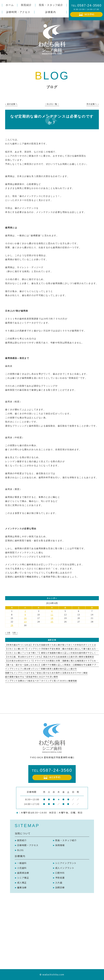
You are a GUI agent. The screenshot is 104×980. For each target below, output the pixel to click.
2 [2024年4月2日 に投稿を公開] (25, 611)
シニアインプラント (66, 863)
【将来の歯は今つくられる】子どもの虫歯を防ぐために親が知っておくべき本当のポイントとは (51, 645)
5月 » (15, 633)
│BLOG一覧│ (52, 104)
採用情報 (60, 845)
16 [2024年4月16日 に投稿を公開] (25, 618)
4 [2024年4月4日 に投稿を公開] (52, 611)
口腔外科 (60, 873)
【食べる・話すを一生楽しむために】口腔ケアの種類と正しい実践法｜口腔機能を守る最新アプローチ (54, 665)
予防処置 (60, 878)
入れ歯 (59, 883)
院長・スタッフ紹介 (66, 840)
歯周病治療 (23, 873)
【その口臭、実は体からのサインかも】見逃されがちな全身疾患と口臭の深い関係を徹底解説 (49, 657)
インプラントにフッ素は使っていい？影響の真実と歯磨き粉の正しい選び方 (41, 669)
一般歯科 (22, 863)
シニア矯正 (23, 878)
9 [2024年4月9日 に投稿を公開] (25, 615)
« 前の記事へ (11, 104)
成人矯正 (22, 883)
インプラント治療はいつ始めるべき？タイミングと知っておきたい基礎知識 (41, 681)
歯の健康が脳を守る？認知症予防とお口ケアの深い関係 (32, 677)
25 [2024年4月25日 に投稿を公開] (52, 622)
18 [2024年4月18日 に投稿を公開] (52, 618)
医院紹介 (22, 840)
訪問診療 (60, 887)
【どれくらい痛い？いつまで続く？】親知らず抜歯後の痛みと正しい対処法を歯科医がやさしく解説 (53, 653)
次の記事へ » (93, 104)
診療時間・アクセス (28, 845)
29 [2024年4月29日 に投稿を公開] (12, 625)
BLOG (20, 850)
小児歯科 (22, 868)
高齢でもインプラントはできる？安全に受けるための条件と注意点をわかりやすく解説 (46, 673)
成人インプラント (65, 868)
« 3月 (8, 633)
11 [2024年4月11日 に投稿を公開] (52, 615)
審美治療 (22, 887)
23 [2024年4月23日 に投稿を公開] (25, 622)
